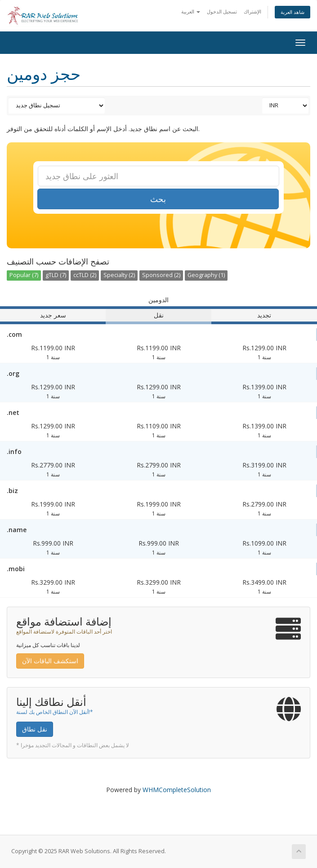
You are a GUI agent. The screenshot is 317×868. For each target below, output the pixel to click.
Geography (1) (206, 275)
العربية (191, 11)
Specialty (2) (119, 275)
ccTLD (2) (85, 275)
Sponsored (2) (161, 275)
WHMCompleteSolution (177, 790)
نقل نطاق (35, 729)
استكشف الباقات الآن (50, 661)
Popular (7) (24, 275)
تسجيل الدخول (222, 11)
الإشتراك (252, 11)
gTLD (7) (56, 275)
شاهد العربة (292, 12)
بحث (158, 199)
